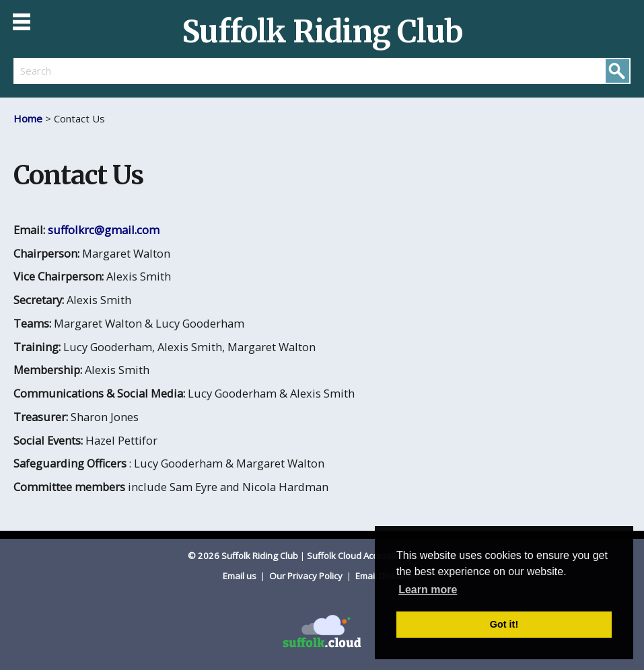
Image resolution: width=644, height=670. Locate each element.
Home (28, 118)
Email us (241, 576)
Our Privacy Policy (307, 576)
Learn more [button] (428, 590)
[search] (168, 71)
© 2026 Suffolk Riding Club (243, 556)
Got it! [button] (504, 624)
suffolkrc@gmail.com (104, 230)
